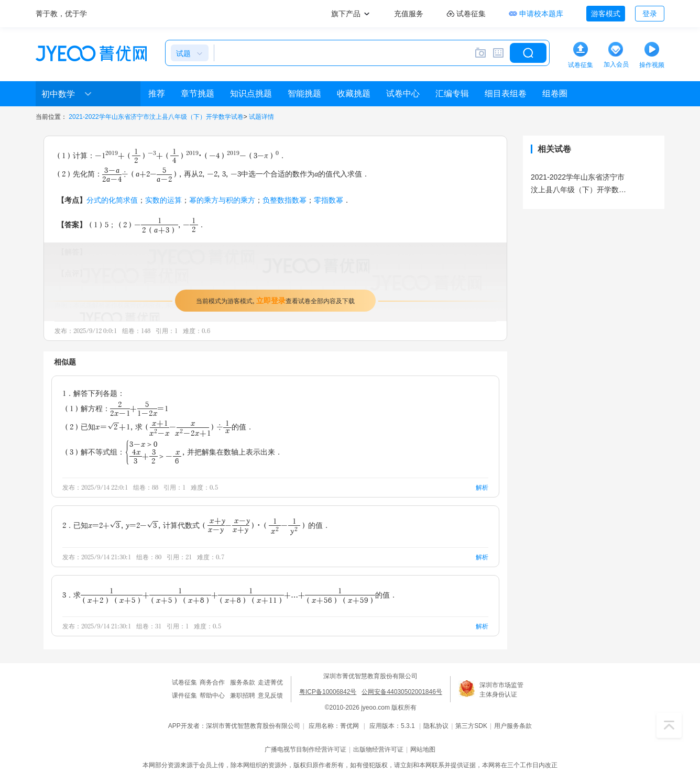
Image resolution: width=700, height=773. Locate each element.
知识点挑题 (251, 93)
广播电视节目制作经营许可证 (305, 749)
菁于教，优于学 (61, 14)
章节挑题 (198, 93)
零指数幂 (329, 200)
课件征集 (184, 695)
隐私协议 (436, 726)
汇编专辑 (452, 93)
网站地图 (423, 749)
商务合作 (212, 682)
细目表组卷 (506, 93)
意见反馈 (270, 695)
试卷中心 (403, 93)
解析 (482, 487)
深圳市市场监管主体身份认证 (501, 690)
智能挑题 (304, 93)
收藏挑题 (354, 93)
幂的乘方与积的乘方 (222, 200)
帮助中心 (212, 695)
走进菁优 (270, 682)
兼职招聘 (243, 695)
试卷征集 (184, 682)
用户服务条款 (513, 726)
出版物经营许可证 (378, 749)
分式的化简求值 (112, 200)
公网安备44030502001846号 (402, 692)
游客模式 (606, 14)
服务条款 (243, 682)
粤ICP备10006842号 (328, 692)
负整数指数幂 (285, 200)
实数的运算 (163, 200)
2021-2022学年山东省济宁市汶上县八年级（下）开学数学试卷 (156, 117)
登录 (650, 14)
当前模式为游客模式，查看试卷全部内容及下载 (275, 300)
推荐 (157, 93)
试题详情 (261, 117)
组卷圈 (555, 93)
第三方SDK (471, 726)
